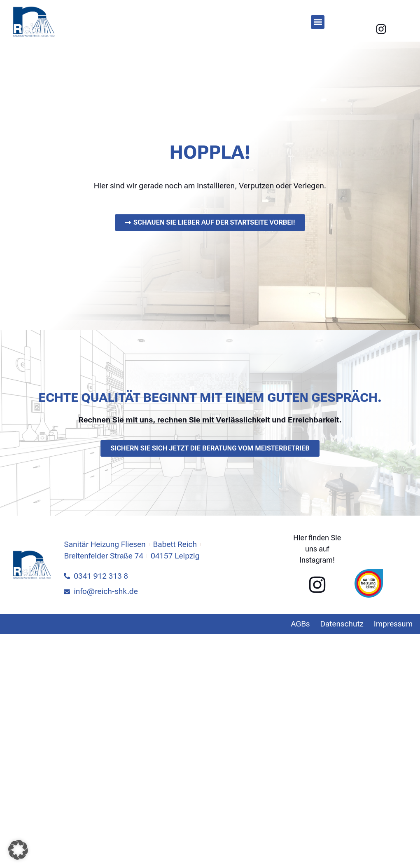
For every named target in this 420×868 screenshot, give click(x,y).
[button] (318, 22)
